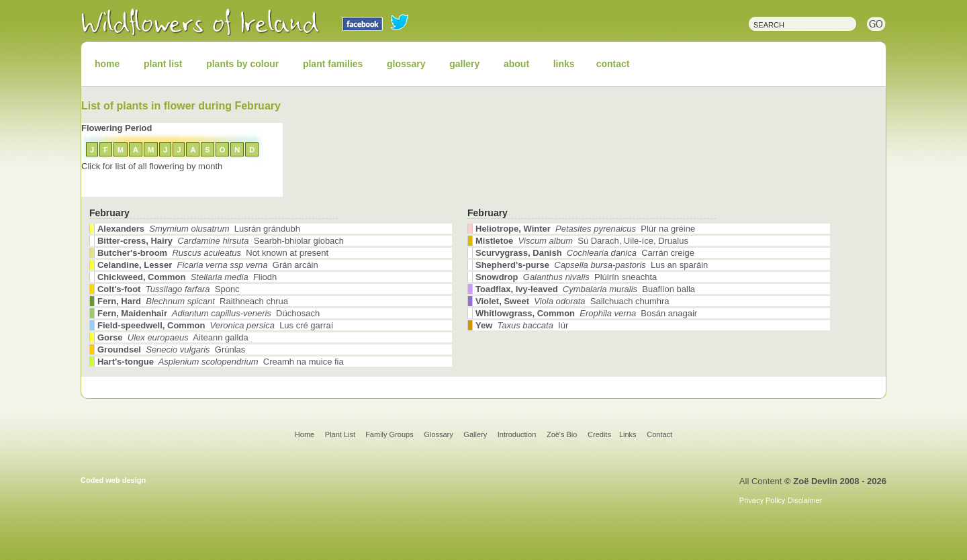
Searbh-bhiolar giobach (221, 241)
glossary (406, 64)
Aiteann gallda (173, 337)
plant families (333, 64)
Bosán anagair (586, 313)
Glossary (438, 434)
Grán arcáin (208, 265)
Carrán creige (585, 253)
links (564, 64)
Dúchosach (209, 313)
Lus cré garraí (215, 325)
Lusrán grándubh (199, 229)
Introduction (517, 434)
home (107, 64)
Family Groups (389, 434)
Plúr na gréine (585, 229)
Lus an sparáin (592, 265)
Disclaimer (805, 500)
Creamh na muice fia (221, 362)
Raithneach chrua (193, 301)
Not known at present (213, 253)
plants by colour (242, 64)
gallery (464, 64)
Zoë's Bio (562, 434)
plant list (163, 64)
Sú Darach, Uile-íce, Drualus (582, 241)
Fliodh (187, 277)
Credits (599, 434)
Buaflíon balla (585, 289)
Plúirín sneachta (566, 277)
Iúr (522, 325)
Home (305, 434)
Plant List (341, 434)
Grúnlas (171, 349)
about (516, 64)
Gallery (475, 434)
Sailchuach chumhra (572, 301)
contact (613, 64)
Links (628, 434)
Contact (659, 434)
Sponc (169, 289)
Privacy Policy (762, 500)
